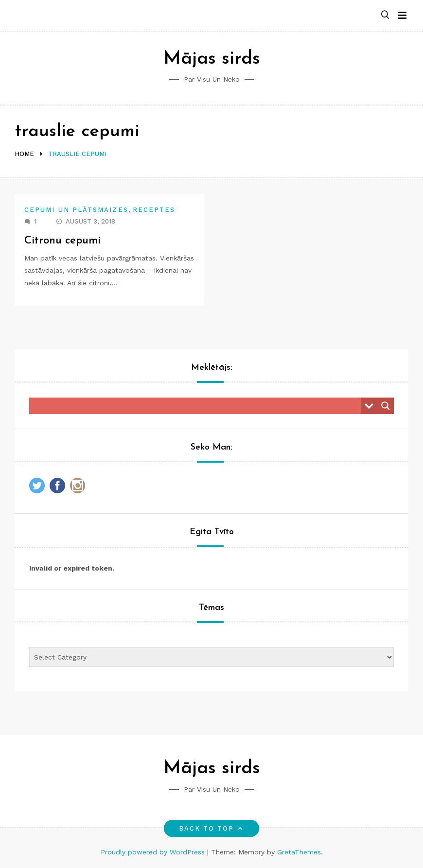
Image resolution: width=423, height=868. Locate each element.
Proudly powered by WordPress (154, 852)
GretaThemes (299, 852)
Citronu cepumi (62, 241)
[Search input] (197, 406)
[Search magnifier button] (386, 406)
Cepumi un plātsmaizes (76, 210)
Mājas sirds (212, 59)
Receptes (154, 210)
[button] (385, 15)
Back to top (212, 828)
